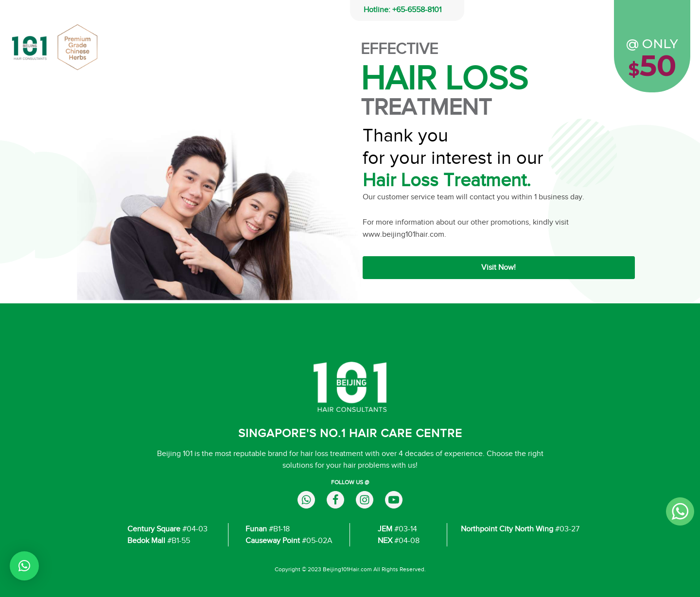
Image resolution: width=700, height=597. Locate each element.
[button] (24, 566)
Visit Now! (499, 267)
